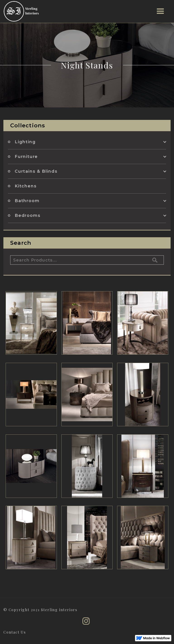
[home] (21, 11)
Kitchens (26, 186)
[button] (161, 11)
